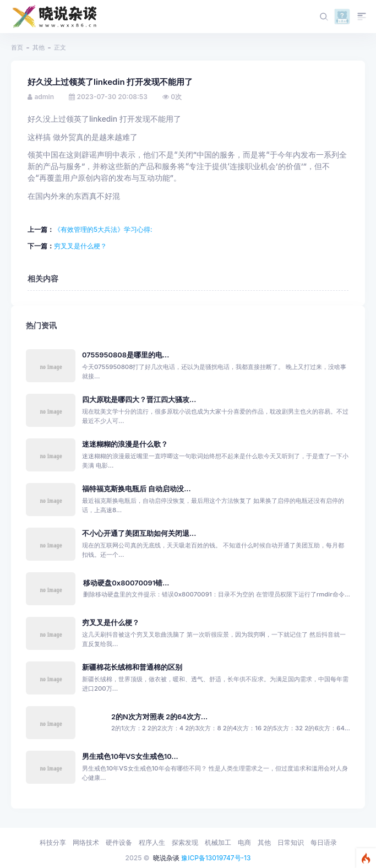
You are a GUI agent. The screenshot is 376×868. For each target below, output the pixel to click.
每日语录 (324, 842)
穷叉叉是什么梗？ (80, 246)
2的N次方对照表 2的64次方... (159, 717)
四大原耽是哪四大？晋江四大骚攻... (139, 400)
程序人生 (152, 842)
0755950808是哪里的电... (126, 355)
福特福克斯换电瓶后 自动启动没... (137, 489)
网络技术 (86, 842)
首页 (17, 47)
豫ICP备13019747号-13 (216, 858)
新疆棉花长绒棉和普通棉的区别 (132, 667)
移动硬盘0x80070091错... (126, 583)
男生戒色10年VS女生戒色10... (130, 756)
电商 (244, 842)
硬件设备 (119, 842)
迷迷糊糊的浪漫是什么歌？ (125, 444)
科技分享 (53, 842)
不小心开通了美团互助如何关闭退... (139, 533)
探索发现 (185, 842)
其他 (39, 47)
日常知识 (291, 842)
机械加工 (218, 842)
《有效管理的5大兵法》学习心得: (103, 229)
